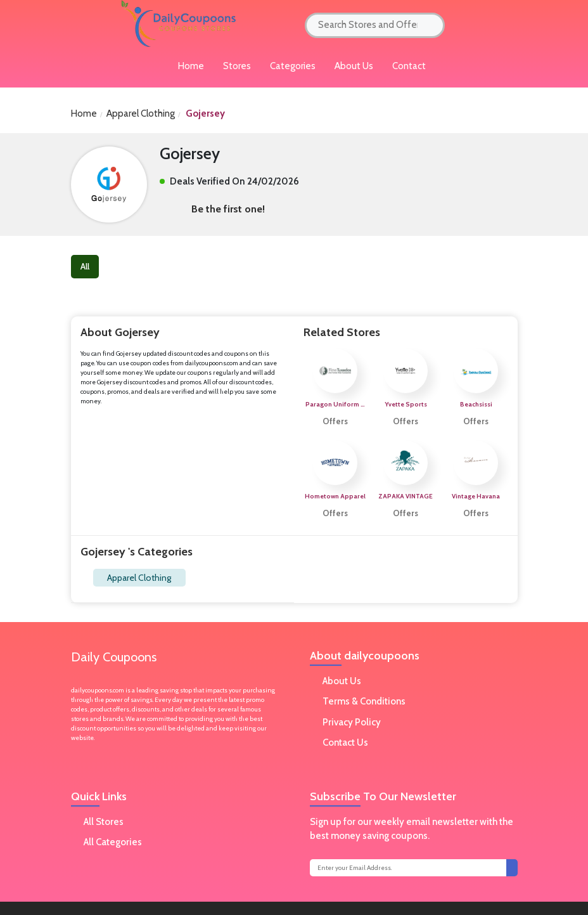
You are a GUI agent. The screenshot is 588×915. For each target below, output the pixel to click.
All (85, 266)
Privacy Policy (352, 722)
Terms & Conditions (364, 701)
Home (84, 114)
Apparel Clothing (139, 578)
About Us (354, 66)
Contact (409, 66)
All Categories (113, 842)
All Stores (104, 822)
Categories (293, 66)
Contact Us (345, 743)
